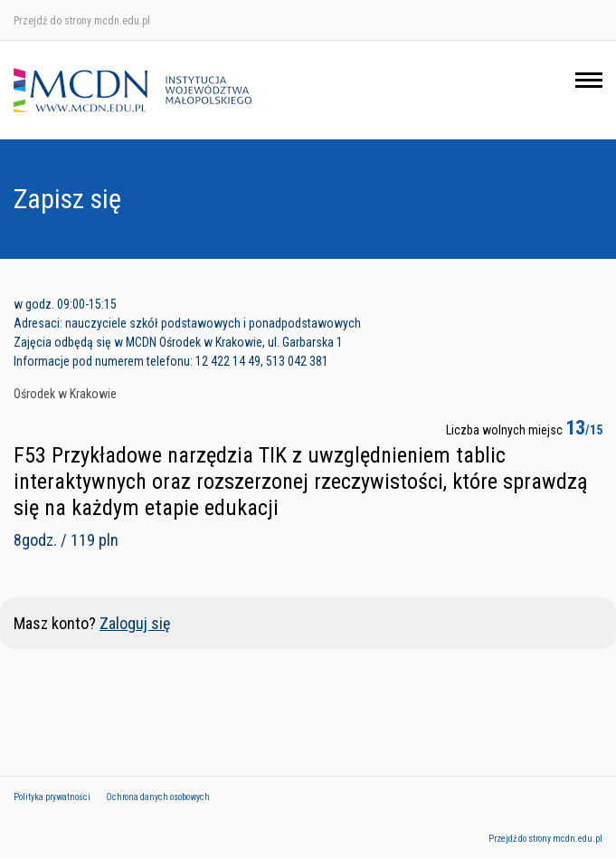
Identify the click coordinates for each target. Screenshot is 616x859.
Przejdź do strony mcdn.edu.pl (82, 21)
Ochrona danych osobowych (158, 797)
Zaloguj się (135, 623)
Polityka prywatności (52, 797)
